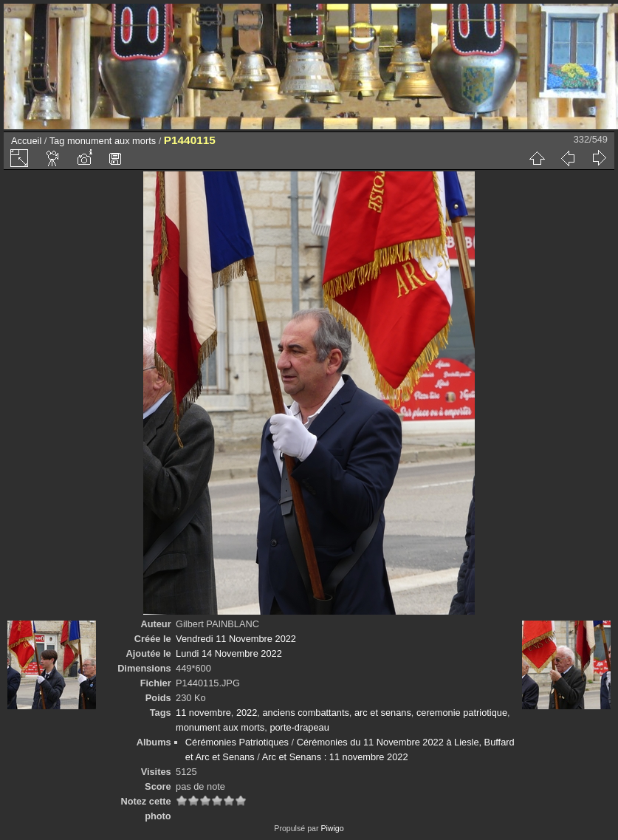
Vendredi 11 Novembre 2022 (236, 639)
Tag (57, 141)
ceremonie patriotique (462, 713)
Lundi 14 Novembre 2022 (229, 653)
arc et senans (383, 713)
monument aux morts (111, 141)
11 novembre (203, 713)
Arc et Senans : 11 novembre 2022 (335, 757)
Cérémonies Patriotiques (237, 742)
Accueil (26, 141)
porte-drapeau (299, 727)
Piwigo (332, 828)
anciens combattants (305, 713)
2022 (247, 713)
